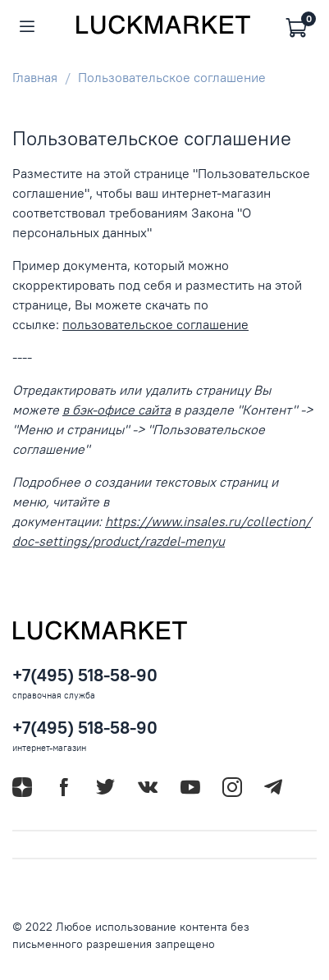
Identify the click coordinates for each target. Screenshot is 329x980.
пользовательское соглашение (155, 324)
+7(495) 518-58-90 (85, 675)
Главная (35, 77)
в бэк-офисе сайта (117, 410)
